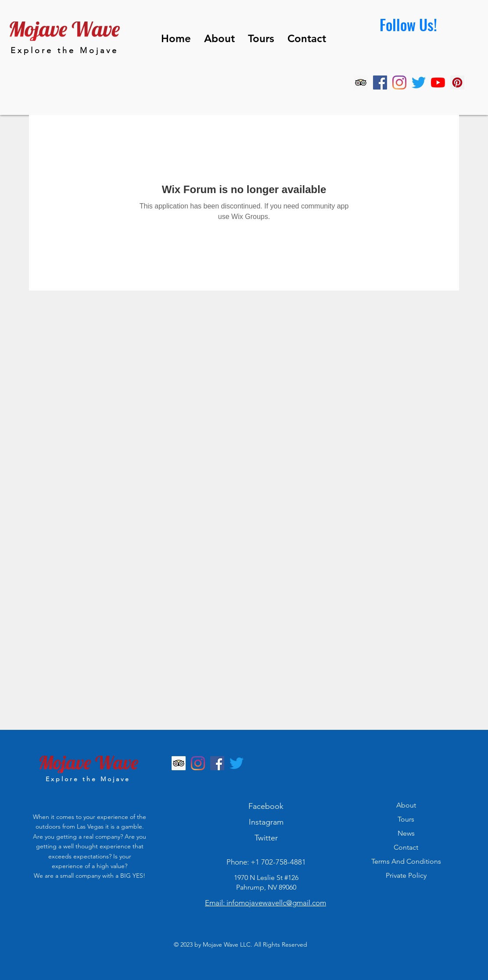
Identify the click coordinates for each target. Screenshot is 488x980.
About (406, 805)
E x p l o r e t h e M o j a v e (63, 50)
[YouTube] (438, 83)
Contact (406, 847)
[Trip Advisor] (361, 83)
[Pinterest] (457, 83)
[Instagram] (399, 83)
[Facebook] (380, 83)
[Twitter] (419, 83)
